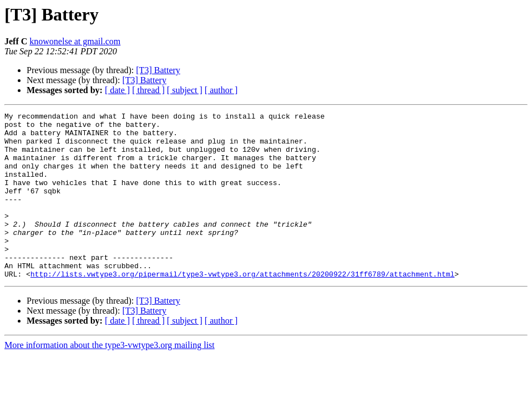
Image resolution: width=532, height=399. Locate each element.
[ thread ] (148, 90)
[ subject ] (185, 90)
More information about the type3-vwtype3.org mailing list (110, 378)
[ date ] (117, 90)
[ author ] (221, 90)
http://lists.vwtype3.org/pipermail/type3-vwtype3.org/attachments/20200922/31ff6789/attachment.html (242, 307)
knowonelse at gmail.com (75, 41)
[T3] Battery (158, 70)
